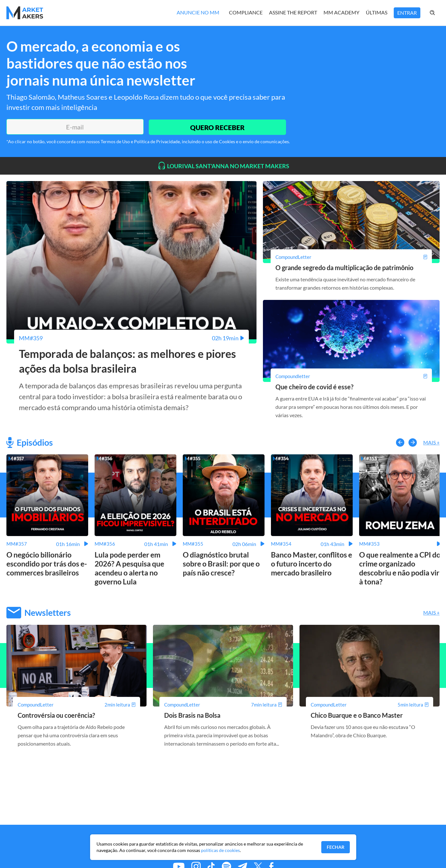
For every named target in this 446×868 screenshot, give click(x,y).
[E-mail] (74, 127)
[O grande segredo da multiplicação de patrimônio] (351, 257)
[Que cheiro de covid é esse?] (351, 376)
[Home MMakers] (25, 13)
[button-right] (413, 442)
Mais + (431, 442)
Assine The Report (293, 12)
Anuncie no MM (198, 12)
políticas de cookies (220, 850)
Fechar (336, 847)
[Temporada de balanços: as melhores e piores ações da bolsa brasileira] (131, 338)
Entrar (407, 13)
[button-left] (400, 442)
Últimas (377, 12)
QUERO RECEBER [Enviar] (216, 127)
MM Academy (341, 12)
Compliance (246, 12)
